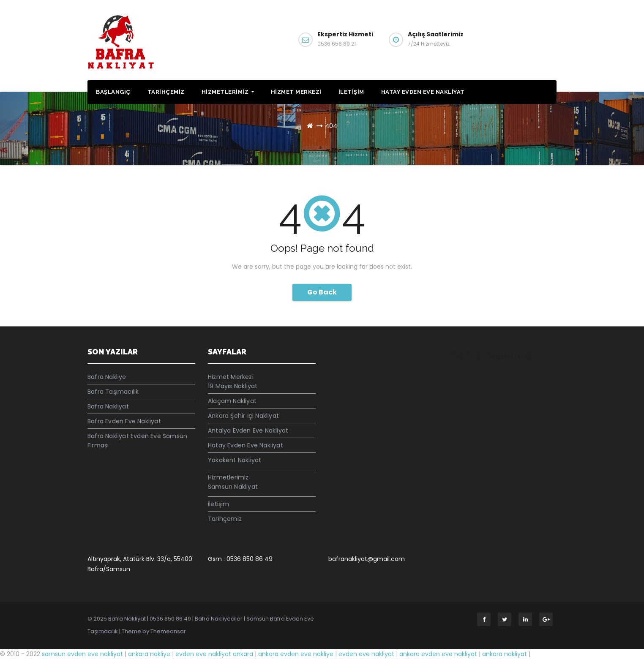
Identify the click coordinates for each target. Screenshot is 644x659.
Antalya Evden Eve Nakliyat (248, 430)
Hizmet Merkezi (296, 92)
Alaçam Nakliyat (232, 401)
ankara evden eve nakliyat (438, 654)
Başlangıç (113, 92)
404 (331, 126)
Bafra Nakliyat (108, 406)
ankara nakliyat (505, 654)
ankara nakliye (150, 654)
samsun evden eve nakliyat (82, 654)
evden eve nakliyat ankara (214, 654)
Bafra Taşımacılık (113, 392)
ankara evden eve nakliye (297, 654)
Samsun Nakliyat (233, 487)
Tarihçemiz (166, 92)
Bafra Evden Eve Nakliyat (124, 421)
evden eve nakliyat (366, 654)
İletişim (528, 39)
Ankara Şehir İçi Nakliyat (243, 416)
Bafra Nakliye (107, 377)
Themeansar (168, 631)
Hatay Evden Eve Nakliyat (423, 92)
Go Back (322, 292)
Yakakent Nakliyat (235, 460)
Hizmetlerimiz (228, 92)
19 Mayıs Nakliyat (233, 386)
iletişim (351, 92)
